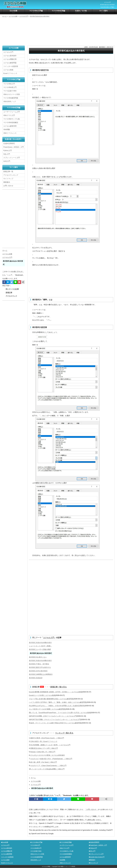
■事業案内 (92, 860)
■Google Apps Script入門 (97, 857)
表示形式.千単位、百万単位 (39, 664)
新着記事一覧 (8, 172)
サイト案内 (103, 12)
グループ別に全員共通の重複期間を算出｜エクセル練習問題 (51, 699)
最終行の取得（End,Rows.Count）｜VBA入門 (47, 738)
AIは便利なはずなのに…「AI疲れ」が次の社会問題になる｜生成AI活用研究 (57, 706)
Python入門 (8, 151)
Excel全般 (14, 12)
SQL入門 (7, 154)
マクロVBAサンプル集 (12, 119)
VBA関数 (7, 130)
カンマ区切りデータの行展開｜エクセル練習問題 (47, 709)
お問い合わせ (9, 186)
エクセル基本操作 (10, 56)
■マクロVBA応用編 (66, 842)
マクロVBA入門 (9, 84)
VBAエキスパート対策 (12, 94)
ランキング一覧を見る (64, 733)
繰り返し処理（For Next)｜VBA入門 (44, 762)
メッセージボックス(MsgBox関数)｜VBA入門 (48, 769)
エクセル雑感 (8, 70)
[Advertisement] (58, 32)
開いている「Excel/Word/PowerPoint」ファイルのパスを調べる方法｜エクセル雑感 (60, 713)
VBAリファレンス (10, 133)
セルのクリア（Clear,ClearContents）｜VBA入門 (48, 766)
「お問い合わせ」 (91, 809)
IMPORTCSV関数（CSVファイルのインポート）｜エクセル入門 (53, 716)
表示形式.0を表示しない (38, 657)
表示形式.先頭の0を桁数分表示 (40, 643)
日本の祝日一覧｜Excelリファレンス (44, 741)
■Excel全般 (5, 842)
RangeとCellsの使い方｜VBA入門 (43, 752)
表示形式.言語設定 (36, 678)
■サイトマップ (93, 863)
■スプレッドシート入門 (96, 854)
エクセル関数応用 (10, 59)
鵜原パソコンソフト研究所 (68, 866)
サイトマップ (8, 179)
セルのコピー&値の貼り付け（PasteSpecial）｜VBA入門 (51, 759)
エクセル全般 (36, 781)
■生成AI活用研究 (94, 842)
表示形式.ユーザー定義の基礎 (40, 649)
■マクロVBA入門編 (36, 842)
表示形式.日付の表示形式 (38, 671)
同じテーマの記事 (12, 289)
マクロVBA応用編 (58, 12)
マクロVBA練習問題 (11, 98)
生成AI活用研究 (9, 144)
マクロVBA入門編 (36, 12)
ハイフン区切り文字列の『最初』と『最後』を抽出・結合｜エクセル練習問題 (58, 702)
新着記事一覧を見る (58, 687)
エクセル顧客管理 (10, 126)
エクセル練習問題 (10, 63)
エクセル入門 (49, 638)
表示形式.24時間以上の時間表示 (41, 674)
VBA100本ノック (10, 102)
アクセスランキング (41, 733)
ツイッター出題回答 (11, 66)
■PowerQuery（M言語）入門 (98, 845)
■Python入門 (93, 848)
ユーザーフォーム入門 (12, 112)
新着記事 (39, 687)
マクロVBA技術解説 (11, 123)
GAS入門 (7, 161)
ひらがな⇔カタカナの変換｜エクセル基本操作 (48, 755)
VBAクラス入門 (9, 115)
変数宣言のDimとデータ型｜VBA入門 (44, 748)
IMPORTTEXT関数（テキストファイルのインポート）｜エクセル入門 (55, 720)
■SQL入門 (92, 851)
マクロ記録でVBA (10, 91)
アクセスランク (11, 296)
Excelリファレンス (10, 73)
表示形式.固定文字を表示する (40, 667)
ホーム (33, 778)
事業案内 (7, 182)
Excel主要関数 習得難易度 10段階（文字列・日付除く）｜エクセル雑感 (55, 692)
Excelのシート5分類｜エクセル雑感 (42, 695)
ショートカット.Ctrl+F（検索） (41, 646)
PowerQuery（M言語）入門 (14, 147)
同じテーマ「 (38, 638)
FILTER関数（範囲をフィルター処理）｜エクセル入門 (50, 745)
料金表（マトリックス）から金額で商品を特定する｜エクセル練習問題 (55, 723)
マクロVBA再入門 (10, 87)
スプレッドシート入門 (12, 158)
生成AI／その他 (81, 12)
